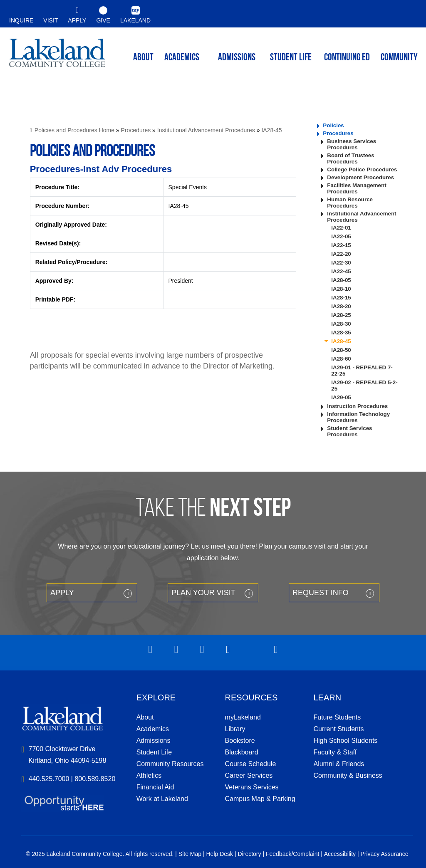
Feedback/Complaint (292, 854)
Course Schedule (251, 764)
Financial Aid (155, 787)
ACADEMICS (182, 58)
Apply (62, 593)
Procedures (136, 130)
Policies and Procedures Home (74, 130)
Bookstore (240, 741)
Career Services (249, 775)
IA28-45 (271, 130)
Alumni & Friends (339, 764)
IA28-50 (341, 350)
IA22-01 (341, 228)
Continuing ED (347, 58)
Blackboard (242, 752)
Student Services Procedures (349, 431)
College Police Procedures (362, 169)
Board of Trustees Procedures (350, 158)
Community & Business (348, 775)
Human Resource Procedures (350, 203)
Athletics (149, 775)
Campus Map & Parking (260, 799)
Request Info (321, 593)
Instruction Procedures (357, 406)
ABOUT (143, 58)
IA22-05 (341, 236)
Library (235, 729)
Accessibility (340, 854)
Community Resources (170, 764)
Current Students (338, 729)
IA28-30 (341, 324)
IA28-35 (341, 333)
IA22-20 (341, 254)
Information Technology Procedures (358, 417)
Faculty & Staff (335, 752)
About (145, 717)
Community (399, 58)
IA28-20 (341, 306)
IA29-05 (341, 397)
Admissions (237, 58)
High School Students (345, 741)
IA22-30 (341, 263)
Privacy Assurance (384, 854)
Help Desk (220, 854)
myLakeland (57, 57)
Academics (153, 729)
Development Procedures (360, 177)
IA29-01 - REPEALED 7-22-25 (362, 371)
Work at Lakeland (162, 799)
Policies (333, 125)
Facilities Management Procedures (357, 188)
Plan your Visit (203, 593)
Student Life (291, 58)
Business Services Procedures (352, 144)
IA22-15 (341, 245)
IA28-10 (341, 289)
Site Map (190, 854)
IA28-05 (341, 280)
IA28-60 (341, 359)
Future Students (337, 717)
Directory (250, 854)
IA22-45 (341, 271)
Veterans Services (252, 787)
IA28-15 (341, 298)
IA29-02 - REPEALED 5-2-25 (364, 386)
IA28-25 (341, 315)
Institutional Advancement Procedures (206, 130)
